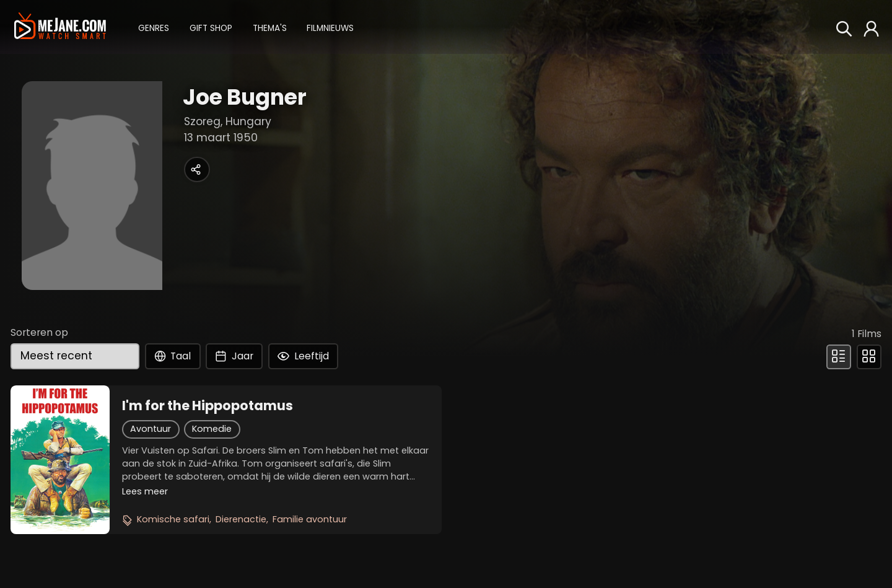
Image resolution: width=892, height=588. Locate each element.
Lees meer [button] (145, 491)
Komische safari (173, 519)
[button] (154, 27)
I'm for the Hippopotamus (208, 406)
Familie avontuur (310, 519)
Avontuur (151, 429)
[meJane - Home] (60, 27)
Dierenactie (241, 519)
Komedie (212, 429)
